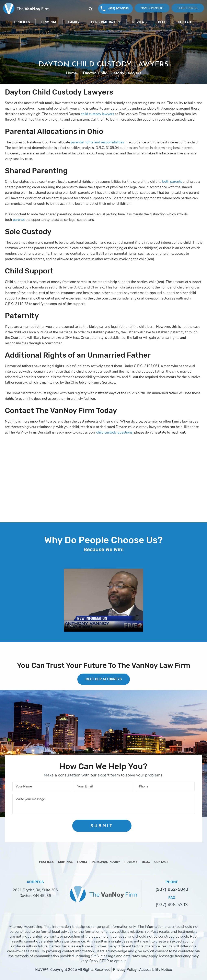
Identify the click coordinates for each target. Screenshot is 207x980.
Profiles (22, 22)
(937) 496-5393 (172, 905)
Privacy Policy (125, 970)
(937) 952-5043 (118, 8)
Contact (185, 22)
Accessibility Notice (156, 970)
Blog (162, 22)
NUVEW (42, 970)
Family (74, 22)
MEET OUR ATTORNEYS (104, 679)
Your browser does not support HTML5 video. (104, 600)
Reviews (139, 22)
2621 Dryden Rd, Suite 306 (35, 890)
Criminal (49, 22)
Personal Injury (106, 22)
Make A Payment (152, 8)
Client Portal (188, 8)
